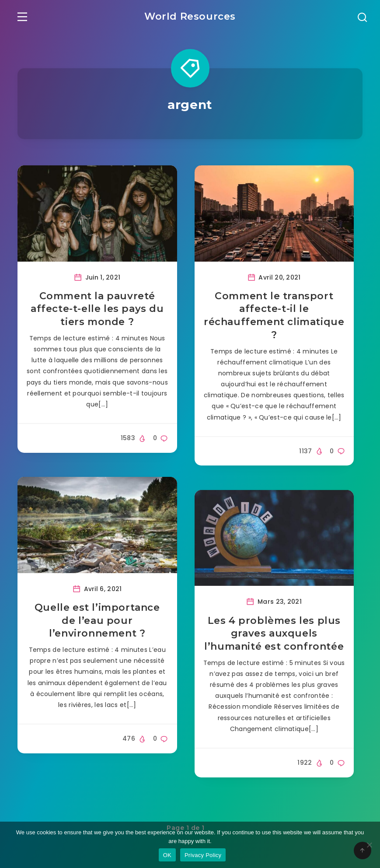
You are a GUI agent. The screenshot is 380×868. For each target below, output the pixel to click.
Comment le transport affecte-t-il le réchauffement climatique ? (274, 316)
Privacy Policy (203, 855)
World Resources (190, 16)
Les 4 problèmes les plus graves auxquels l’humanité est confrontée (274, 634)
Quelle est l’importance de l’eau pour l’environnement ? (97, 621)
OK (167, 855)
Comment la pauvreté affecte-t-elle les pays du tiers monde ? (97, 310)
